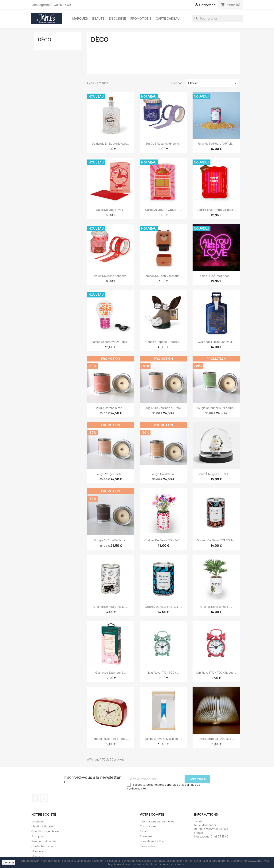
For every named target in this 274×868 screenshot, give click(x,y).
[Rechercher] (217, 18)
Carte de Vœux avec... (111, 210)
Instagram (44, 798)
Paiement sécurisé (44, 841)
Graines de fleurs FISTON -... (163, 607)
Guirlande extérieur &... (111, 673)
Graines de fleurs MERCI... (111, 607)
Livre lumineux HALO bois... (216, 739)
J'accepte (9, 862)
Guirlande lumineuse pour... (216, 342)
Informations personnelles (157, 821)
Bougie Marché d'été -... (111, 408)
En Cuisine (117, 18)
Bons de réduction (152, 841)
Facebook (36, 798)
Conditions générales (46, 831)
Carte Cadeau (168, 18)
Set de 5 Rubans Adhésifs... (163, 144)
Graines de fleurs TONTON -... (216, 540)
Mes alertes (148, 846)
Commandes (148, 826)
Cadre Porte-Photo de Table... (216, 210)
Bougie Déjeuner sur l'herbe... (216, 408)
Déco (45, 40)
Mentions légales (43, 826)
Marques (80, 18)
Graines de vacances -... (216, 607)
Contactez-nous (42, 846)
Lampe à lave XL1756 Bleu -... (163, 739)
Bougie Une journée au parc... (163, 408)
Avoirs (144, 831)
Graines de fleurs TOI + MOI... (163, 540)
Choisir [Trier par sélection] (213, 83)
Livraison (37, 821)
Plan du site (39, 851)
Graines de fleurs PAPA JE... (216, 144)
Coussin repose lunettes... (163, 342)
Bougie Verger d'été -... (111, 474)
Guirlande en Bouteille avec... (111, 144)
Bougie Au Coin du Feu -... (111, 540)
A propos (37, 836)
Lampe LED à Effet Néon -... (216, 276)
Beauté (98, 18)
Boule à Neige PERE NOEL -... (216, 474)
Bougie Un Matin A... (163, 474)
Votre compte (152, 814)
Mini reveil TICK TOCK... (163, 673)
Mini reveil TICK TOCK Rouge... (216, 673)
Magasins (38, 856)
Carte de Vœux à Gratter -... (163, 210)
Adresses (146, 836)
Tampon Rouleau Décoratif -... (163, 276)
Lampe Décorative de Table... (111, 342)
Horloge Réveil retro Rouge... (111, 739)
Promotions (141, 18)
